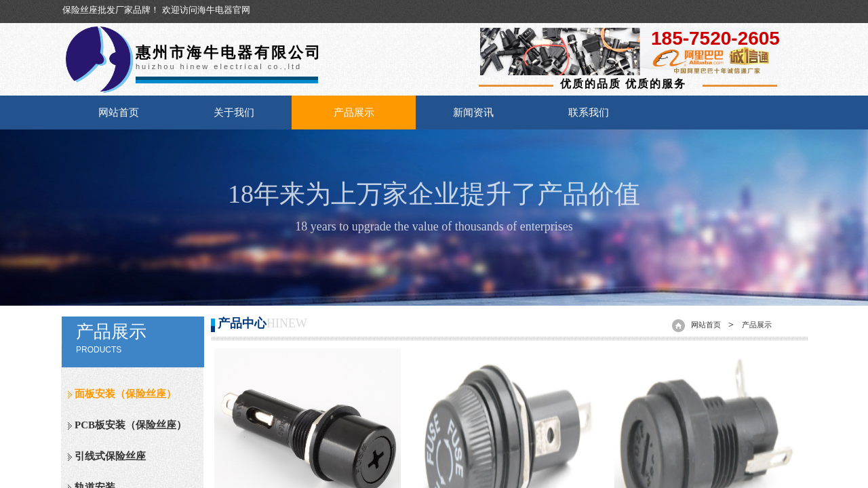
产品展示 (354, 113)
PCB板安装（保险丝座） (131, 425)
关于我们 (234, 113)
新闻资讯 (473, 113)
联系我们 (589, 113)
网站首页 (119, 113)
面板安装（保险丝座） (125, 394)
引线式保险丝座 (110, 456)
